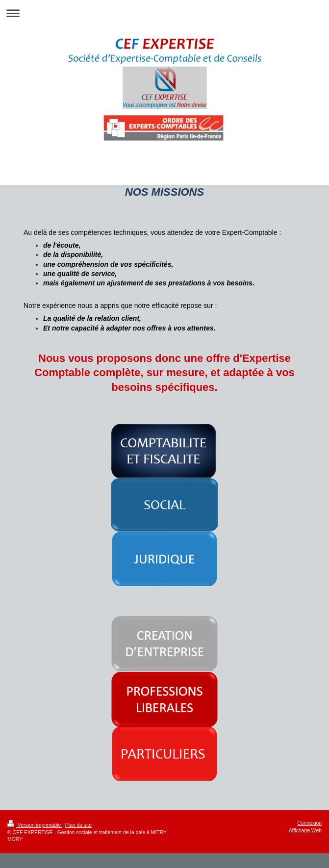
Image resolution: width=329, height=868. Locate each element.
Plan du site (78, 825)
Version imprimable (35, 825)
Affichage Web (305, 830)
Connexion (309, 823)
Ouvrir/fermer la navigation (164, 13)
